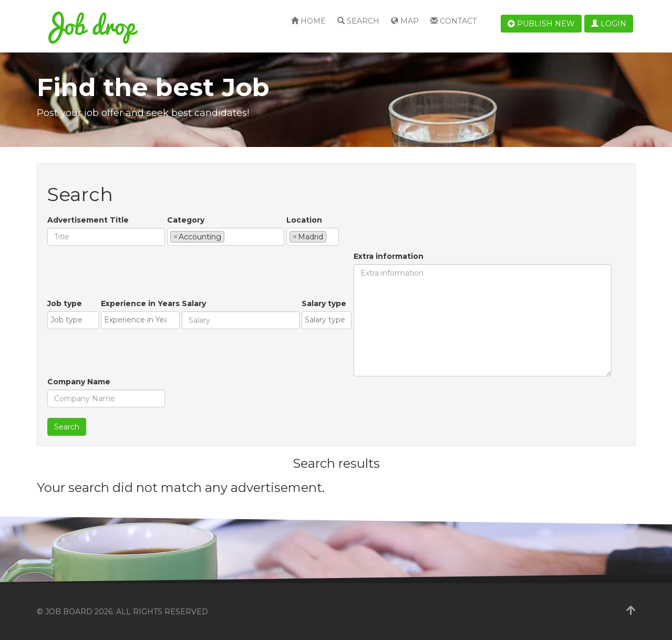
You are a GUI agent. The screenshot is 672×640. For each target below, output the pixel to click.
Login (609, 24)
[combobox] (226, 237)
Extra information (389, 256)
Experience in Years (140, 303)
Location (304, 220)
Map (405, 21)
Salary (194, 303)
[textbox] (230, 236)
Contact (453, 21)
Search (358, 21)
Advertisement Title (88, 220)
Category (186, 220)
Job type (65, 303)
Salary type (324, 303)
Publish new (541, 24)
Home (308, 21)
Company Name (79, 382)
